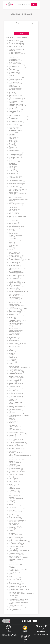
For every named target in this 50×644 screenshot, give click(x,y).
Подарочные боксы (15, 111)
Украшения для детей (16, 255)
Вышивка (12, 401)
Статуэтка (13, 107)
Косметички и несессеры (17, 450)
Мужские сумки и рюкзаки (17, 443)
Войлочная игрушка (15, 188)
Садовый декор (14, 209)
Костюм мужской (14, 338)
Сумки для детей (15, 278)
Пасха (12, 103)
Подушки (12, 435)
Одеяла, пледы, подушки (17, 268)
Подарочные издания (16, 110)
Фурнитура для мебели (16, 493)
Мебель (12, 477)
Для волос (13, 139)
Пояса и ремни (14, 67)
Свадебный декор (15, 369)
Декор (12, 244)
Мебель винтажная (15, 536)
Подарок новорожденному (17, 273)
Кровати (12, 486)
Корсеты (12, 317)
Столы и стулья (14, 492)
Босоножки (13, 362)
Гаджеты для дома (15, 121)
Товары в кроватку (15, 254)
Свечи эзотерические (16, 605)
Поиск (21, 34)
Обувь (12, 349)
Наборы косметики (15, 149)
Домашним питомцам (16, 376)
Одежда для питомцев (16, 383)
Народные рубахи (14, 467)
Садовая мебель (14, 212)
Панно (12, 160)
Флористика (13, 399)
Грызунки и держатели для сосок (19, 260)
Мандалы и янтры (15, 610)
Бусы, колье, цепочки (16, 43)
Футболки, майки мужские (17, 343)
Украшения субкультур (16, 556)
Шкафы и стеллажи (15, 483)
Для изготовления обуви (16, 414)
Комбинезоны (14, 314)
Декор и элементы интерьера (19, 117)
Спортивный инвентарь (16, 205)
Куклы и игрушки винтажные (18, 540)
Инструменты (14, 391)
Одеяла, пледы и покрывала (18, 434)
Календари (13, 225)
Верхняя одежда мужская (17, 330)
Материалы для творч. (17, 389)
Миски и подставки (15, 385)
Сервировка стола (15, 517)
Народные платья (14, 466)
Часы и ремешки (14, 72)
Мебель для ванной (15, 489)
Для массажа (13, 147)
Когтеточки (13, 382)
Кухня (11, 487)
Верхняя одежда (14, 304)
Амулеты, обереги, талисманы (18, 599)
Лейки (11, 591)
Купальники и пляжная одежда (18, 320)
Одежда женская (15, 303)
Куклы (11, 247)
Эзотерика (13, 598)
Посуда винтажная (15, 539)
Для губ (12, 134)
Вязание (12, 412)
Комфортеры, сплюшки (16, 276)
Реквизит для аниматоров (17, 204)
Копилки (12, 93)
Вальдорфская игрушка (16, 185)
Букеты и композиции (16, 584)
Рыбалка (12, 201)
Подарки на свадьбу (15, 374)
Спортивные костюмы (16, 325)
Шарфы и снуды (14, 59)
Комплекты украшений (17, 54)
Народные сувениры (16, 469)
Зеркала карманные (15, 87)
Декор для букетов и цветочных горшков (21, 594)
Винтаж (12, 533)
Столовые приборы (15, 519)
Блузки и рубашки (14, 288)
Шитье (11, 408)
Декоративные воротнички (17, 68)
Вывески (12, 242)
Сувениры (12, 562)
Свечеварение (13, 405)
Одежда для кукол (15, 179)
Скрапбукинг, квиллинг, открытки (19, 415)
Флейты (12, 510)
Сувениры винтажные (16, 545)
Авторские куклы (15, 178)
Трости (11, 75)
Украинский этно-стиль (17, 460)
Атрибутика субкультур (16, 553)
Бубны (12, 500)
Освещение (13, 124)
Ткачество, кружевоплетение (18, 407)
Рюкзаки (12, 270)
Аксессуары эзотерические (17, 601)
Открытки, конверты (16, 100)
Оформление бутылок (16, 101)
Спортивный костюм (15, 299)
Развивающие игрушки (17, 183)
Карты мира (13, 171)
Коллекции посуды (15, 526)
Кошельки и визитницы (17, 448)
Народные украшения (16, 470)
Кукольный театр (15, 191)
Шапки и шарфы (14, 290)
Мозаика (12, 420)
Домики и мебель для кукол (18, 189)
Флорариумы (13, 595)
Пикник (12, 218)
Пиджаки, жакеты (15, 313)
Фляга (11, 113)
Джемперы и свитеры (16, 306)
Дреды (11, 561)
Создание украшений (16, 402)
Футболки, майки (15, 322)
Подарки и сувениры (16, 78)
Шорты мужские (14, 345)
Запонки (12, 51)
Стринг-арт (13, 165)
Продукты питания (15, 565)
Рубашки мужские (15, 332)
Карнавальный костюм (16, 293)
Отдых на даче (14, 214)
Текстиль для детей (15, 271)
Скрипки (12, 503)
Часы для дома (14, 119)
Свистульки (13, 507)
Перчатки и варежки (16, 64)
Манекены (12, 417)
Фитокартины (13, 172)
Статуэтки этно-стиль (16, 474)
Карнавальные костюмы (16, 316)
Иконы (12, 159)
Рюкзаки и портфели (16, 445)
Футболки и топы (14, 300)
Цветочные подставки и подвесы (19, 589)
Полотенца (13, 437)
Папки (11, 232)
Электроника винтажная (16, 543)
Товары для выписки (16, 257)
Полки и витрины (15, 481)
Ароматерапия (14, 127)
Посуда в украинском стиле (17, 471)
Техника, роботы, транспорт (17, 194)
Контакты (45, 634)
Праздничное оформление (17, 98)
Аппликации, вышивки (16, 396)
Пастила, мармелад (15, 572)
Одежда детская (15, 281)
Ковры (11, 428)
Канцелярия (14, 221)
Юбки (11, 326)
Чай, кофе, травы (14, 571)
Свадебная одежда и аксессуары (19, 368)
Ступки (11, 531)
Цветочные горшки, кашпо (17, 586)
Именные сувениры (15, 88)
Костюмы (12, 319)
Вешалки (12, 480)
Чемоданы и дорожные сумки (18, 444)
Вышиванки (13, 461)
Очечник (12, 454)
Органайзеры (14, 224)
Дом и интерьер (15, 116)
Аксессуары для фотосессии (17, 277)
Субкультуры (13, 549)
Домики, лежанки (15, 381)
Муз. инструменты (15, 496)
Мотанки (12, 473)
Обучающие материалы (17, 411)
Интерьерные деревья (16, 592)
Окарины (12, 505)
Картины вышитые (15, 157)
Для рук (12, 136)
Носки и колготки (15, 294)
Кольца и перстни (15, 52)
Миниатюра (13, 186)
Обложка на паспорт (16, 453)
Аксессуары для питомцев (17, 378)
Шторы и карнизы (15, 427)
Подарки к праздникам (17, 104)
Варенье (12, 574)
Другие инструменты (15, 512)
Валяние (12, 404)
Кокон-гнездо (13, 264)
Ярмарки (9, 634)
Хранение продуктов (16, 522)
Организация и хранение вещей (19, 120)
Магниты (12, 94)
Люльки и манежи (15, 267)
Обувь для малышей (16, 296)
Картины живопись (16, 155)
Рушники (12, 464)
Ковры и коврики (15, 129)
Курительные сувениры (16, 90)
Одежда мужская (15, 329)
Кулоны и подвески (16, 55)
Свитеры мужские (15, 333)
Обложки (12, 238)
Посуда (12, 514)
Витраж (12, 163)
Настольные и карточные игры (19, 199)
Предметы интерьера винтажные (19, 542)
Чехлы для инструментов (17, 509)
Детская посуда (14, 523)
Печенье (12, 575)
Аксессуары (13, 58)
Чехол (12, 457)
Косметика (13, 133)
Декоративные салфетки (17, 433)
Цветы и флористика (16, 582)
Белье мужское (14, 340)
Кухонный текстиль (15, 431)
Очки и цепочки (14, 74)
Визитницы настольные (16, 226)
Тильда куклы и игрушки (17, 182)
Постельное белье (15, 430)
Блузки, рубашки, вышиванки (18, 309)
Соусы (11, 576)
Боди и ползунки (14, 286)
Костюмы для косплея (16, 559)
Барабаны (12, 497)
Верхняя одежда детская (17, 283)
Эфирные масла (14, 150)
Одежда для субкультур (16, 552)
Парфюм (12, 145)
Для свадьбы (14, 366)
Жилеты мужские (14, 336)
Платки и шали (14, 71)
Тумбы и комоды (14, 484)
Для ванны (13, 140)
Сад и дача (13, 208)
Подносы (12, 529)
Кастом (12, 195)
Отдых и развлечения (16, 198)
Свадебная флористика (16, 371)
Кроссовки (12, 352)
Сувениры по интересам (17, 79)
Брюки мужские (14, 335)
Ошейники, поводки (15, 379)
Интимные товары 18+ (16, 555)
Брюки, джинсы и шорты (17, 312)
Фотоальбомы (14, 234)
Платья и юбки (14, 297)
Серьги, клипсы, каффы (17, 45)
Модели (12, 97)
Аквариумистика (14, 386)
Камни (11, 85)
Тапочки (12, 361)
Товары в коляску (14, 262)
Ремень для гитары (15, 506)
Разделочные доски (15, 528)
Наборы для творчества (16, 393)
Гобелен (12, 169)
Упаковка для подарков (16, 95)
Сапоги (11, 356)
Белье (11, 307)
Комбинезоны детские (16, 287)
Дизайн (12, 250)
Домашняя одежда (15, 310)
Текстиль (13, 425)
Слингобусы (13, 274)
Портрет (12, 168)
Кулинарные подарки (16, 84)
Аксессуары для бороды (16, 49)
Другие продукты (15, 579)
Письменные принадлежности (18, 228)
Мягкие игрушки (15, 181)
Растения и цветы (15, 585)
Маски (12, 69)
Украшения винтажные (16, 538)
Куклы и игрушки (15, 176)
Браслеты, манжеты (16, 42)
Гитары (11, 502)
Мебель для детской (15, 490)
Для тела (12, 146)
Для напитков (14, 516)
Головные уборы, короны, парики (19, 550)
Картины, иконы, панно (17, 153)
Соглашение (37, 634)
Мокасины (13, 359)
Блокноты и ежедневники (17, 222)
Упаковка (12, 418)
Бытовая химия (14, 142)
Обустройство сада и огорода (18, 216)
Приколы (12, 109)
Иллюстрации (13, 245)
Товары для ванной (15, 126)
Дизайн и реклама (15, 241)
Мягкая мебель (14, 479)
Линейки (12, 237)
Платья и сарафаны (16, 323)
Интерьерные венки (15, 588)
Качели (11, 202)
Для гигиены (14, 137)
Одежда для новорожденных (18, 291)
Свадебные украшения (16, 372)
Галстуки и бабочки (15, 61)
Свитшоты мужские (15, 342)
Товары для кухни (15, 130)
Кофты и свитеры (15, 284)
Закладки (12, 229)
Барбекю (12, 215)
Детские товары (15, 252)
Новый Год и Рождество (17, 81)
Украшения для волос (16, 46)
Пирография (13, 166)
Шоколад (12, 568)
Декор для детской (15, 258)
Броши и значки (15, 48)
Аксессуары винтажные (16, 546)
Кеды (11, 350)
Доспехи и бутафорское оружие (18, 558)
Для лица (12, 143)
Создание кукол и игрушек (17, 392)
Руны (11, 611)
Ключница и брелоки (16, 447)
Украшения (14, 41)
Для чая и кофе (14, 525)
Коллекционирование (16, 91)
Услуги (12, 248)
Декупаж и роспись (15, 409)
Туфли (11, 355)
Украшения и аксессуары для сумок (20, 456)
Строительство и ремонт (16, 123)
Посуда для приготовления (17, 520)
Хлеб (11, 566)
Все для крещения (15, 265)
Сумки (12, 441)
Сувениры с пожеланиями (17, 106)
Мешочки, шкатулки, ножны (17, 608)
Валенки (12, 364)
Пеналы (12, 231)
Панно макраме (14, 162)
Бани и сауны (13, 211)
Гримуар (12, 604)
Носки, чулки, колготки (17, 65)
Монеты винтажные (15, 535)
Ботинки (12, 353)
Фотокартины (14, 173)
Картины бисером (15, 156)
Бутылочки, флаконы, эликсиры (18, 602)
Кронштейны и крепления (17, 499)
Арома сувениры (15, 82)
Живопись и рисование (16, 398)
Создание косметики (15, 395)
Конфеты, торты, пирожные (18, 569)
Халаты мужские (14, 346)
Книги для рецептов (15, 235)
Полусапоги (13, 358)
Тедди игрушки (14, 192)
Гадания (12, 607)
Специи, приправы (15, 578)
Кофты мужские (14, 339)
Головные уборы (15, 62)
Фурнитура (13, 423)
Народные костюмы (15, 463)
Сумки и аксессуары (16, 440)
